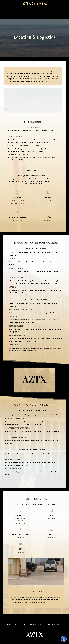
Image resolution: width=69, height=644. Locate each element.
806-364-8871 (48, 194)
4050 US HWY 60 (21, 511)
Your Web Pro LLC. (44, 642)
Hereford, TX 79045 (17, 196)
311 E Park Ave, (14, 194)
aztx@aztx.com (48, 213)
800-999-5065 (17, 213)
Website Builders (54, 639)
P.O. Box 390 (22, 194)
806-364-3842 (21, 545)
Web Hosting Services (26, 642)
